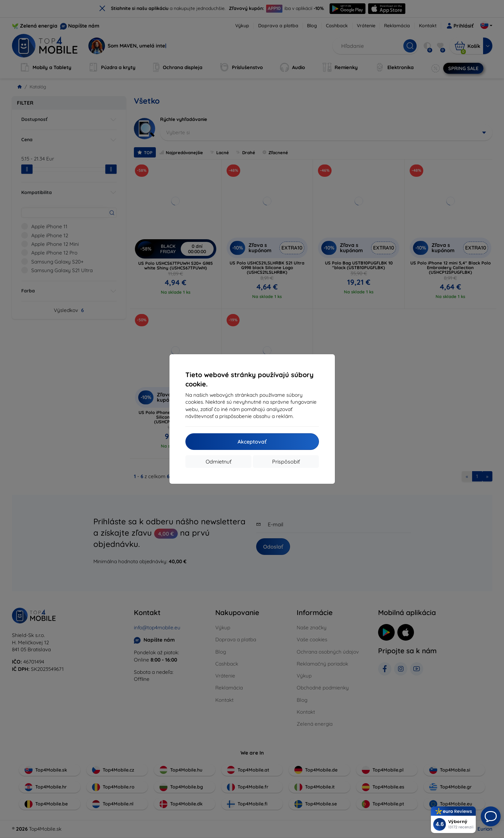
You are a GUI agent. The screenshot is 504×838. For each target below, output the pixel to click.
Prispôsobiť (286, 462)
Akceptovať (252, 442)
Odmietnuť (218, 462)
